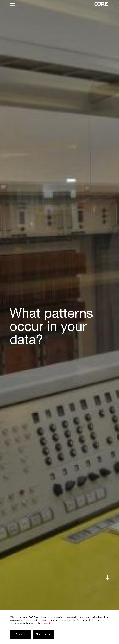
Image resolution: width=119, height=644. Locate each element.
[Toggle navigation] (12, 5)
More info (48, 623)
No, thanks (43, 634)
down (108, 578)
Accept (20, 634)
